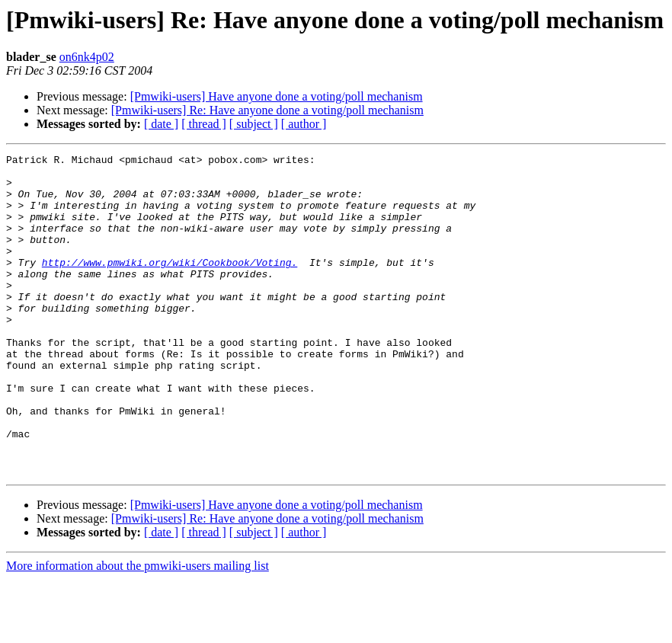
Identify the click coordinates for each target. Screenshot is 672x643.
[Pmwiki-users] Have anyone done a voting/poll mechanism (277, 96)
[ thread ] (204, 124)
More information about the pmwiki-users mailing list (138, 630)
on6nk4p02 (87, 57)
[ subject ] (254, 124)
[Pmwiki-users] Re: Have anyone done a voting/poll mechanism (267, 110)
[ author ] (304, 124)
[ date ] (161, 124)
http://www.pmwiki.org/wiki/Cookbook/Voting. (170, 285)
